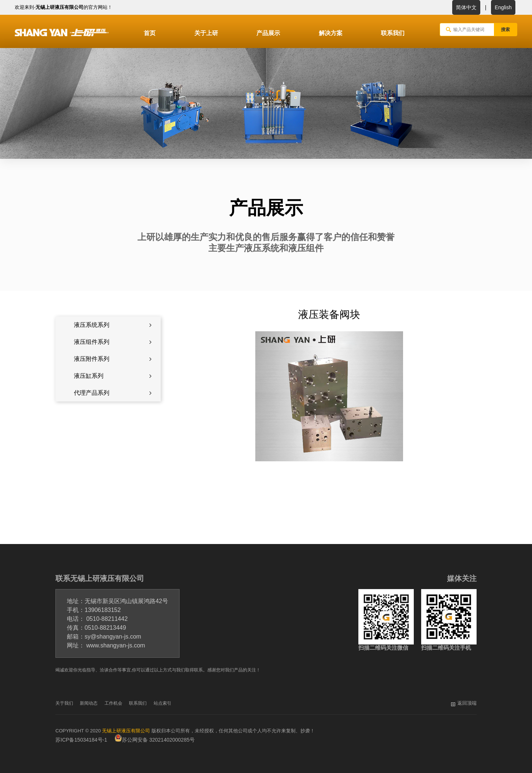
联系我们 (393, 33)
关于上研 (206, 33)
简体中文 (466, 7)
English (503, 7)
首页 (150, 33)
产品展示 (268, 33)
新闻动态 (89, 703)
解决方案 (331, 33)
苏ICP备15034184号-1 (81, 740)
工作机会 (113, 703)
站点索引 (163, 703)
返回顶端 (467, 703)
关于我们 (64, 703)
